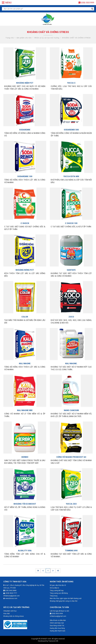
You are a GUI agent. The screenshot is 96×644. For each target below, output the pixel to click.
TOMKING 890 (71, 551)
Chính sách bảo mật (57, 623)
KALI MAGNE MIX (25, 410)
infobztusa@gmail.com (11, 596)
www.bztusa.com (10, 598)
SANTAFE (71, 270)
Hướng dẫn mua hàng (57, 628)
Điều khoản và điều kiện (58, 620)
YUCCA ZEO (71, 504)
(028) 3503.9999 (88, 3)
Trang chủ (10, 38)
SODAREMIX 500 (71, 130)
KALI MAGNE (25, 364)
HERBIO (25, 457)
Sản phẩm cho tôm (24, 38)
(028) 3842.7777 (10, 593)
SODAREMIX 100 (25, 176)
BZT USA (48, 639)
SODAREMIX (25, 130)
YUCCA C (71, 83)
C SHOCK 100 (71, 223)
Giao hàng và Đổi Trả (57, 626)
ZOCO (71, 317)
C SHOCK (25, 223)
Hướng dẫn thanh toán (58, 631)
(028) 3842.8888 (10, 591)
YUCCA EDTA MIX (71, 176)
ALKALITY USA (25, 551)
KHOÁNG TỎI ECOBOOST (25, 504)
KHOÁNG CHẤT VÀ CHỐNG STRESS (76, 38)
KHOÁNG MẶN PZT (25, 83)
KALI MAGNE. (71, 364)
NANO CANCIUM (71, 410)
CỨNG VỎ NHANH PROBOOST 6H (71, 457)
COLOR (25, 317)
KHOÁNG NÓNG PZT (25, 270)
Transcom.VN (53, 641)
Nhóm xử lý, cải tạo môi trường (47, 38)
